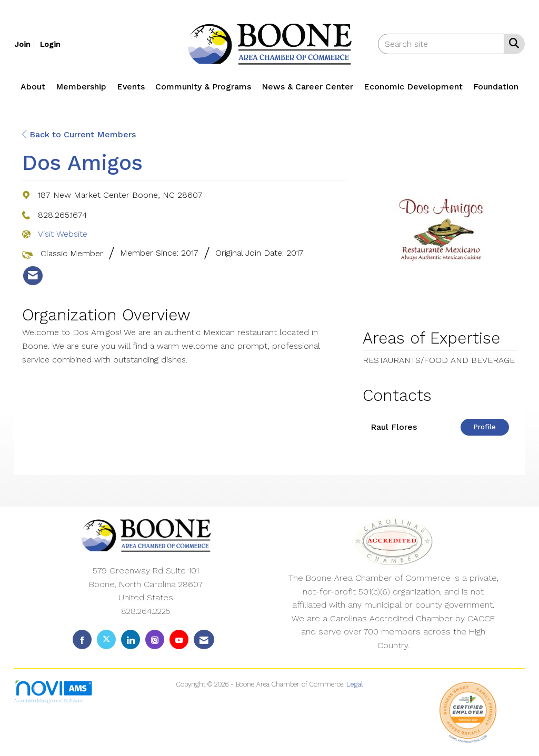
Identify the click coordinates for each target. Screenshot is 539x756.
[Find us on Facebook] (82, 639)
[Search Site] (512, 43)
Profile (485, 427)
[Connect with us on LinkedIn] (131, 639)
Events (131, 87)
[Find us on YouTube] (179, 639)
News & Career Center (307, 87)
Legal (355, 684)
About (33, 87)
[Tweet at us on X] (106, 639)
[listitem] (26, 44)
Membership (81, 87)
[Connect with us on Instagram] (155, 639)
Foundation (496, 87)
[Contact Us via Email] (204, 639)
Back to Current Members (79, 134)
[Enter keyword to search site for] (441, 44)
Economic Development (413, 87)
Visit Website (63, 234)
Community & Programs (203, 87)
